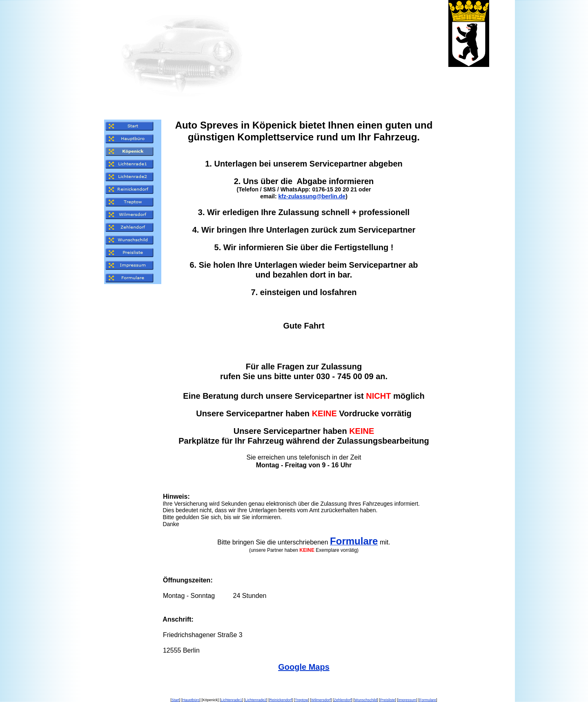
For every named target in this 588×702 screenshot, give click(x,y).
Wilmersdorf (321, 700)
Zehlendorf (343, 700)
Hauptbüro (191, 700)
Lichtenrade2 (256, 700)
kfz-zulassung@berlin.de (312, 196)
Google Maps (304, 667)
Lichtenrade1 (232, 700)
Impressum (407, 700)
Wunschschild (366, 700)
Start (175, 700)
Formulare (428, 700)
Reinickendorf (281, 700)
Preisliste (388, 700)
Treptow (301, 700)
